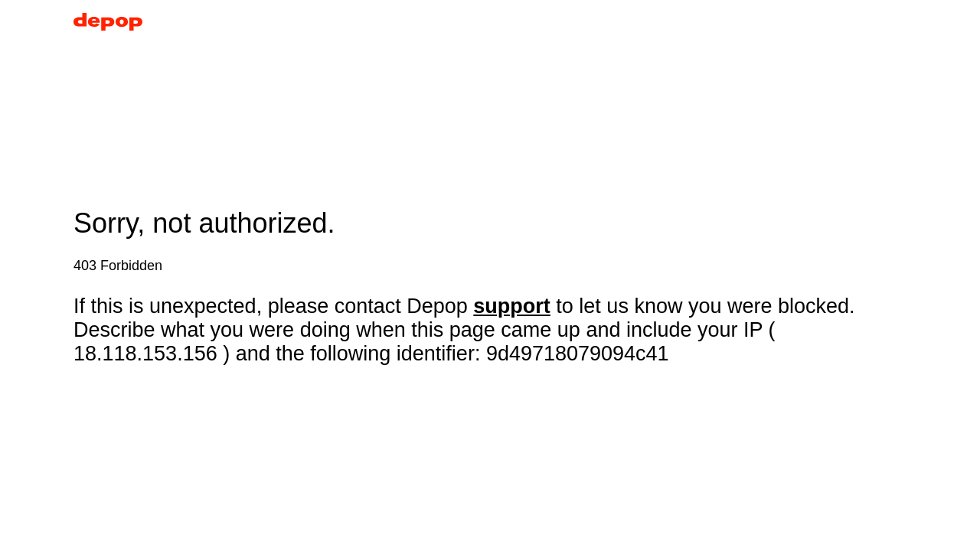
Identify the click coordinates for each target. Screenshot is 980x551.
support (512, 306)
